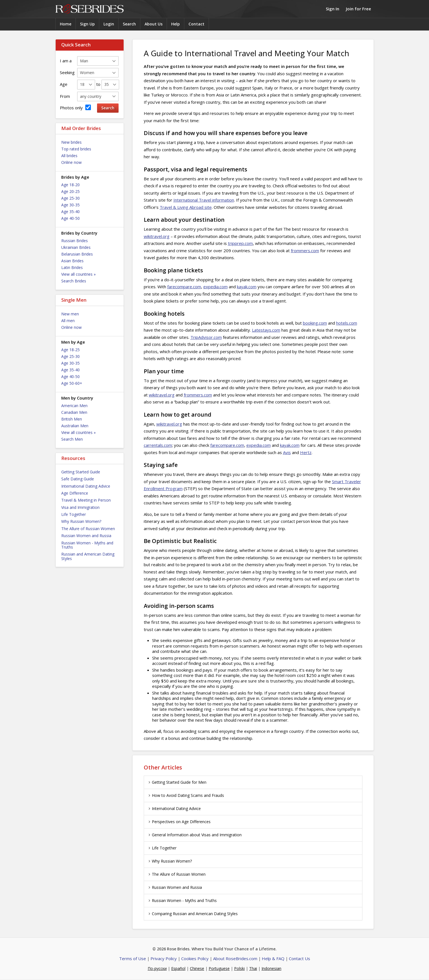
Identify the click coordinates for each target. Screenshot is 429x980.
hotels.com (347, 323)
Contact (196, 24)
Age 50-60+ (72, 383)
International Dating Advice (86, 486)
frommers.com (305, 251)
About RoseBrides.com (235, 958)
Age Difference (75, 493)
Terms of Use (133, 958)
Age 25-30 (70, 198)
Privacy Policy (164, 958)
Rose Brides (89, 9)
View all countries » (78, 274)
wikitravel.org (157, 236)
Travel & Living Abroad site (186, 207)
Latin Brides (72, 267)
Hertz (306, 452)
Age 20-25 (70, 191)
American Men (74, 406)
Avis (287, 452)
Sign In (333, 9)
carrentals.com (158, 445)
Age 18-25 (70, 350)
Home (66, 24)
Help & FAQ (273, 958)
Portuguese (219, 968)
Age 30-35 (70, 205)
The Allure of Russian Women (88, 529)
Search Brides (74, 281)
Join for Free (359, 9)
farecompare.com (184, 287)
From (65, 96)
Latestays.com (266, 330)
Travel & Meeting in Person (86, 500)
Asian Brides (72, 261)
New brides (71, 142)
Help (175, 24)
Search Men (72, 439)
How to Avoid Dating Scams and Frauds (185, 795)
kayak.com (247, 287)
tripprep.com (240, 243)
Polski (239, 968)
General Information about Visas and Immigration (194, 835)
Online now (71, 162)
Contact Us (300, 958)
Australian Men (75, 426)
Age (64, 84)
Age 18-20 (70, 185)
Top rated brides (76, 149)
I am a (66, 61)
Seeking (67, 72)
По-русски (157, 968)
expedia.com (215, 287)
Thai (253, 968)
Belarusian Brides (77, 254)
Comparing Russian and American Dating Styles (192, 914)
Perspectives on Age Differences (179, 822)
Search (129, 24)
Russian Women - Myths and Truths (87, 545)
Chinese (197, 968)
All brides (69, 156)
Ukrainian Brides (76, 247)
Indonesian (271, 968)
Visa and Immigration (80, 507)
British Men (72, 419)
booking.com (315, 323)
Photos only (75, 108)
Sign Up (87, 24)
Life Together (74, 514)
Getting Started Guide (81, 472)
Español (178, 968)
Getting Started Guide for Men (177, 782)
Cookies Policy (195, 958)
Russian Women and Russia (86, 536)
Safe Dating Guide (78, 479)
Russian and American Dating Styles (88, 556)
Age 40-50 (70, 218)
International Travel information (204, 200)
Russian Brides (75, 241)
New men (70, 314)
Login (109, 24)
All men (68, 321)
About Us (154, 24)
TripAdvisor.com (206, 337)
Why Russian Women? (81, 521)
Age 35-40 (70, 212)
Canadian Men (74, 412)
